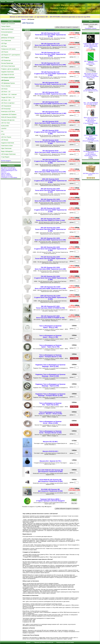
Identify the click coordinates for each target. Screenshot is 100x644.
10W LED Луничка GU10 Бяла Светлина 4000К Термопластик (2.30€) (50, 171)
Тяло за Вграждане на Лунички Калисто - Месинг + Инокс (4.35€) (50, 413)
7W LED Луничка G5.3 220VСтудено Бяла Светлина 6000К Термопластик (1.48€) (50, 278)
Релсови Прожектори (7, 63)
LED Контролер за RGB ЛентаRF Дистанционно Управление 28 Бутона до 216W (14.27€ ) (91, 138)
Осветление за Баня (7, 146)
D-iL (2, 131)
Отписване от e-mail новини (9, 178)
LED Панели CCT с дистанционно (11, 55)
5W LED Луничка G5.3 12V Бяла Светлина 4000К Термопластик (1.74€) (50, 44)
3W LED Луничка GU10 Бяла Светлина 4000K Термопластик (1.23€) (50, 93)
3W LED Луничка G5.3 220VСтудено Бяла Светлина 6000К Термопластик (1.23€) (50, 210)
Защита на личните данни (9, 169)
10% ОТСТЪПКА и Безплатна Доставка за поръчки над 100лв (70, 17)
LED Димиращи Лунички (8, 83)
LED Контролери (6, 109)
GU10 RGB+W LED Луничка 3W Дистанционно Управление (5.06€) (50, 480)
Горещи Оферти (6, 26)
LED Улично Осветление (8, 66)
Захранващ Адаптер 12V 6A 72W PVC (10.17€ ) (91, 90)
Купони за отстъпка (7, 176)
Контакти (4, 172)
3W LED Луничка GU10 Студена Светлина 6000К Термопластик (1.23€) (50, 103)
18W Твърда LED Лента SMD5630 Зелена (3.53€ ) (91, 62)
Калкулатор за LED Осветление (65, 642)
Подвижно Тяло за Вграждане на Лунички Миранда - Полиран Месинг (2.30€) (50, 395)
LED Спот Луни (5, 123)
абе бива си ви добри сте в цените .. (91, 174)
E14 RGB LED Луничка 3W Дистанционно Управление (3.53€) (50, 490)
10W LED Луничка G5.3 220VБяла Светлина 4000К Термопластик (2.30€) (50, 288)
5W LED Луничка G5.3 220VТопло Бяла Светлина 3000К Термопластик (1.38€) (50, 229)
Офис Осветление (6, 148)
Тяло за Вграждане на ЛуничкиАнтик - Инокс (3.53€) (50, 422)
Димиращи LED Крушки (8, 38)
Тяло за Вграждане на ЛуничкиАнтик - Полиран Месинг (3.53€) (50, 432)
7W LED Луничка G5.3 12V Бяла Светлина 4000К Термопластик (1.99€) (50, 64)
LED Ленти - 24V (6, 100)
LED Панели (5, 52)
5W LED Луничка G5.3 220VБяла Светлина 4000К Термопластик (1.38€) (50, 239)
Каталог (3, 2)
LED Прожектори (6, 60)
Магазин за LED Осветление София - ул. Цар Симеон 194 (29, 17)
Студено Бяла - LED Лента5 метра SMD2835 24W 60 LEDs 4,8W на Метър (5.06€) (91, 45)
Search (91, 21)
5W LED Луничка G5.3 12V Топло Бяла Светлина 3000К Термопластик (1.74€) (50, 35)
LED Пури (4, 43)
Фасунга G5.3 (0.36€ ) (50, 442)
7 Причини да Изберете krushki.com (44, 642)
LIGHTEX (4, 129)
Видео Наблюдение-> (7, 151)
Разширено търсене (91, 28)
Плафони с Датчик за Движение (10, 69)
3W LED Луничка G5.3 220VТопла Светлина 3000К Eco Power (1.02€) (50, 220)
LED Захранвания (6, 106)
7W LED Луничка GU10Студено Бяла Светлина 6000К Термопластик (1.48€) (50, 161)
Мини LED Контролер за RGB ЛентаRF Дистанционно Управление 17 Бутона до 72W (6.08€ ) (91, 120)
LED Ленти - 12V (6, 92)
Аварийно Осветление (7, 72)
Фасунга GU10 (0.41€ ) (50, 451)
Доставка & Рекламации (8, 168)
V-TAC (3, 134)
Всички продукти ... (7, 161)
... (74, 85)
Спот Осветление (6, 41)
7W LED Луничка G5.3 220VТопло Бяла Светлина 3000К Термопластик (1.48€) (50, 259)
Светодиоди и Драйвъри (8, 77)
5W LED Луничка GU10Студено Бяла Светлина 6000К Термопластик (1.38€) (50, 132)
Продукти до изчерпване (8, 24)
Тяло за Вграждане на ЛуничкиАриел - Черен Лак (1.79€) (50, 346)
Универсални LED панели (8, 49)
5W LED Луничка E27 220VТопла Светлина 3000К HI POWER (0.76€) (50, 307)
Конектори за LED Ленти (8, 112)
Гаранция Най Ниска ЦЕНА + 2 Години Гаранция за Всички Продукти (50, 500)
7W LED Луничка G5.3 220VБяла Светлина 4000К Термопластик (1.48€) (50, 268)
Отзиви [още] (91, 163)
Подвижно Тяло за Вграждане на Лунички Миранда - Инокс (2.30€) (50, 375)
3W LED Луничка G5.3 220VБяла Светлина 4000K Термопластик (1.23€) (50, 200)
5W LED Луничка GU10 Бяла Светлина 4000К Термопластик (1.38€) (50, 122)
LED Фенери (5, 140)
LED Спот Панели (6, 137)
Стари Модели (5, 157)
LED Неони (4, 89)
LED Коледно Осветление (8, 154)
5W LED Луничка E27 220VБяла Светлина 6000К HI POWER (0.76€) (50, 317)
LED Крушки (5, 35)
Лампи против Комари (7, 29)
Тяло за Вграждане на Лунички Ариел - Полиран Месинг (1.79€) (50, 356)
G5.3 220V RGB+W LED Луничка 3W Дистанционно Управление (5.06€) (50, 471)
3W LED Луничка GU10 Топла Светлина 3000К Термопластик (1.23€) (50, 83)
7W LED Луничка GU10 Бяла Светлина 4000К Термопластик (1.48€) (50, 151)
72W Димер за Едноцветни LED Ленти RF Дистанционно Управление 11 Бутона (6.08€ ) (91, 154)
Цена (74, 30)
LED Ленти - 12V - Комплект (9, 94)
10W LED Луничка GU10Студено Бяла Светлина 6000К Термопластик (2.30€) (50, 181)
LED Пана (4, 46)
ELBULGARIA (5, 126)
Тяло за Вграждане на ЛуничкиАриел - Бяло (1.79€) (50, 327)
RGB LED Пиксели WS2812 (9, 117)
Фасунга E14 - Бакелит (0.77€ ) (50, 461)
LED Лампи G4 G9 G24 (8, 75)
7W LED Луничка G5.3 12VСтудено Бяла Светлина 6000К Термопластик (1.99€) (50, 74)
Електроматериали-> (7, 32)
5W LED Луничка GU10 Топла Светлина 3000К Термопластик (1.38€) (50, 113)
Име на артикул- (50, 30)
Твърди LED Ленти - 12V (8, 97)
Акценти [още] (91, 33)
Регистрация (10, 2)
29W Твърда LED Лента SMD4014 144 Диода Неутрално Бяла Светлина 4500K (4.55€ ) (91, 75)
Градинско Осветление (8, 143)
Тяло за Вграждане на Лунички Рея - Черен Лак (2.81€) (50, 404)
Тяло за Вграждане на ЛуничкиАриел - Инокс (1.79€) (50, 336)
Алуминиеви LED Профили (9, 114)
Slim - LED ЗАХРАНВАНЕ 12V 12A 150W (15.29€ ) (91, 103)
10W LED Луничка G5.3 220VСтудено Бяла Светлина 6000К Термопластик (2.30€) (50, 297)
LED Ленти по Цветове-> (8, 103)
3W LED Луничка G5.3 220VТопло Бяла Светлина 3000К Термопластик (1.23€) (50, 190)
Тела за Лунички (6, 86)
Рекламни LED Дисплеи (8, 120)
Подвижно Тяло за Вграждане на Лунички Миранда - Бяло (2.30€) (50, 366)
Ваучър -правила (6, 175)
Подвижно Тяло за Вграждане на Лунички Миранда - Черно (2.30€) (50, 385)
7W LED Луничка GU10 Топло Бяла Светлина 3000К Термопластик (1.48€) (50, 142)
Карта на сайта (6, 173)
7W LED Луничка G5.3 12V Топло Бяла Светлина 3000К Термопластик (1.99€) (50, 54)
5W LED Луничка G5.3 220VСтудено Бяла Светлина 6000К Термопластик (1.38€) (50, 249)
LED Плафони (5, 58)
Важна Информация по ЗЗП (9, 171)
